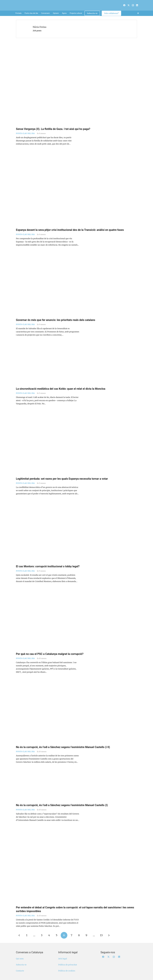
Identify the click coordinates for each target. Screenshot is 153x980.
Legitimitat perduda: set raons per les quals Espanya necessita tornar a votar (62, 479)
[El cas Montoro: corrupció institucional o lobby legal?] (76, 534)
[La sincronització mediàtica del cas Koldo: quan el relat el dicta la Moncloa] (76, 366)
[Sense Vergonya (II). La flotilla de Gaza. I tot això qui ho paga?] (76, 84)
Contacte (20, 971)
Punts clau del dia (25, 133)
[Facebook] (124, 5)
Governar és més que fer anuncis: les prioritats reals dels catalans (56, 320)
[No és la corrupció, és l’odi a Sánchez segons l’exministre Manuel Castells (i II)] (76, 713)
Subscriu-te (21, 965)
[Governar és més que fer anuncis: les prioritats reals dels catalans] (76, 286)
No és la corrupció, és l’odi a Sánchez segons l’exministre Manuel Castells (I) (62, 805)
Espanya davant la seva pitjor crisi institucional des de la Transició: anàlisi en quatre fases (70, 230)
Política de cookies (67, 971)
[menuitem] (122, 4)
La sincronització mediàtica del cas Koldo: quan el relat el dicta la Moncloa (61, 389)
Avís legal (63, 959)
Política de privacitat (68, 965)
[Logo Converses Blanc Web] (73, 5)
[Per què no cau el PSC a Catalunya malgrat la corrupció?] (76, 621)
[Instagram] (133, 5)
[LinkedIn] (137, 5)
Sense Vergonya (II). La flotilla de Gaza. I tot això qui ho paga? (53, 129)
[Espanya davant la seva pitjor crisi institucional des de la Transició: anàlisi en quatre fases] (76, 191)
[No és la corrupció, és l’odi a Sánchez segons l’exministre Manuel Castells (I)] (76, 787)
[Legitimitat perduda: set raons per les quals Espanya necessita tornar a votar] (76, 445)
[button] (138, 13)
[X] (129, 5)
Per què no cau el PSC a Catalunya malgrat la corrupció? (50, 654)
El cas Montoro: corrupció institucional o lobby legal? (48, 566)
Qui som (20, 959)
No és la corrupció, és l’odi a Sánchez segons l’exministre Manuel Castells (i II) (63, 747)
